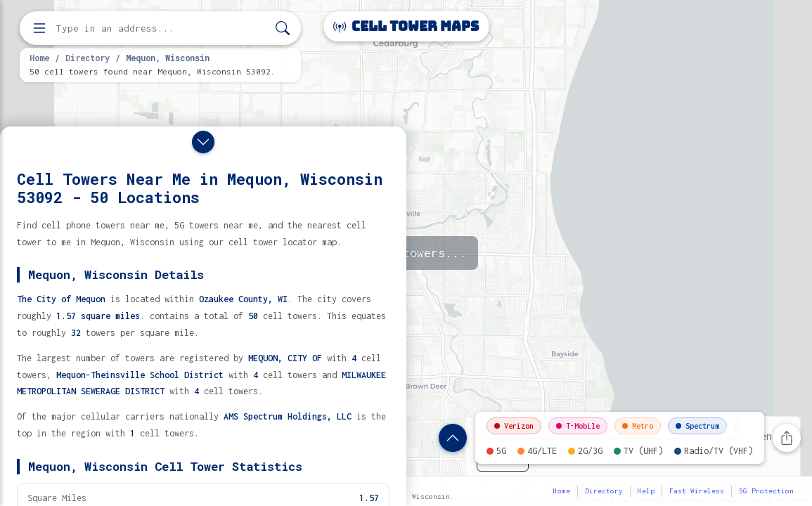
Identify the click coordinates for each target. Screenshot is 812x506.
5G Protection (766, 491)
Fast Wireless (697, 491)
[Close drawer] (203, 142)
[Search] (283, 28)
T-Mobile (578, 426)
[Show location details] (453, 438)
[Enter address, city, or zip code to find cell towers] (162, 28)
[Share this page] (787, 438)
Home (39, 58)
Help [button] (646, 491)
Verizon (514, 426)
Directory (88, 58)
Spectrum (697, 426)
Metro (638, 426)
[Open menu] (39, 28)
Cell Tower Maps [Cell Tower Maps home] (406, 26)
